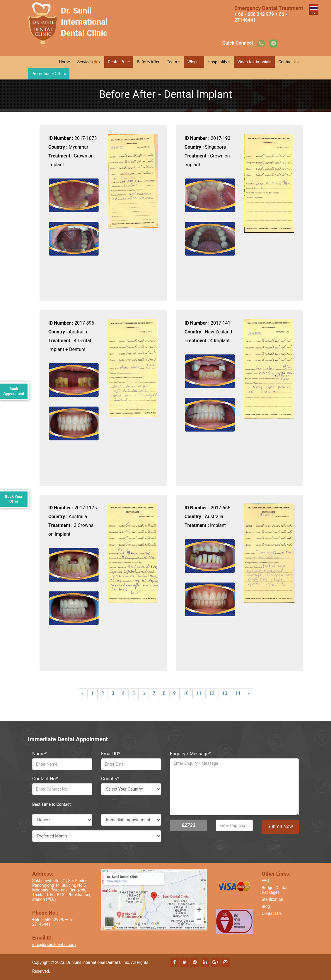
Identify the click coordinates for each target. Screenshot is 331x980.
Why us (194, 62)
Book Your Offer (14, 499)
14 (238, 693)
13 (225, 693)
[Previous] (83, 694)
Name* (40, 754)
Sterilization (272, 899)
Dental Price (119, 62)
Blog (266, 906)
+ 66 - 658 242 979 (254, 14)
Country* (110, 779)
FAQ (265, 881)
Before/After (148, 62)
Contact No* (45, 779)
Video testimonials (255, 62)
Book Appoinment (14, 391)
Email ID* (111, 754)
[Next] (249, 694)
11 (199, 693)
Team (174, 62)
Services (89, 62)
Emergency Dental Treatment (269, 8)
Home (64, 62)
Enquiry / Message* (190, 754)
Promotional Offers (49, 74)
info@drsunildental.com (54, 945)
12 (212, 693)
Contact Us (288, 62)
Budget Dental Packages (274, 890)
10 (186, 693)
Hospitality (219, 62)
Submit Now (280, 826)
